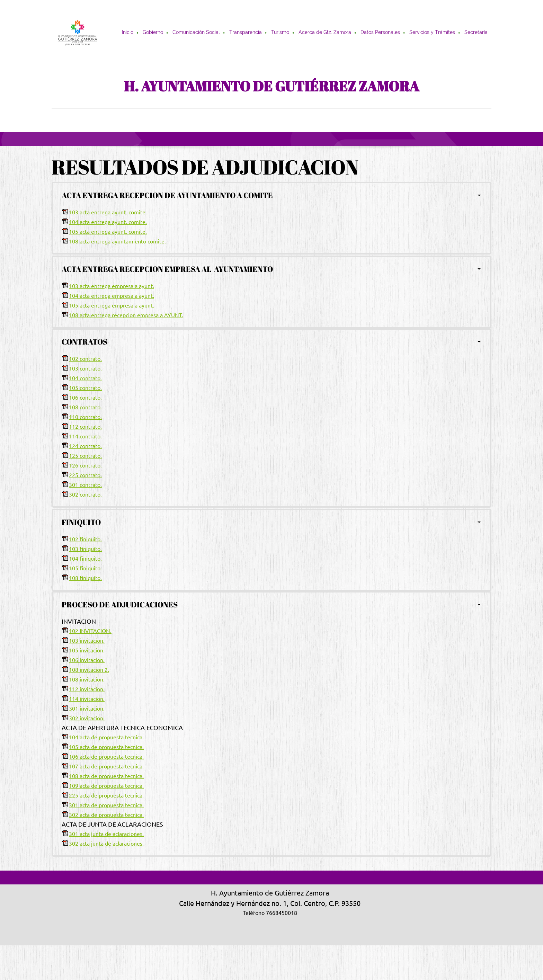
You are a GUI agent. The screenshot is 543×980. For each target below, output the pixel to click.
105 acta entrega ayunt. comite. (108, 232)
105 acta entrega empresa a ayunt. (112, 305)
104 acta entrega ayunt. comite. (108, 222)
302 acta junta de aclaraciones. (106, 844)
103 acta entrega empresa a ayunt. (112, 286)
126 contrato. (85, 465)
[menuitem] (128, 33)
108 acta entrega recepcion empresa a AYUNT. (126, 315)
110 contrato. (85, 417)
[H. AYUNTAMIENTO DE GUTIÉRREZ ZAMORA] (78, 33)
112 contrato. (85, 427)
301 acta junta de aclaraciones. (106, 834)
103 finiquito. (85, 549)
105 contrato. (85, 388)
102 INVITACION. (90, 631)
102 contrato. (85, 359)
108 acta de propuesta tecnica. (106, 776)
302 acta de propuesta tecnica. (106, 815)
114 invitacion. (87, 699)
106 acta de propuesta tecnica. (106, 757)
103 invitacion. (87, 641)
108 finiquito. (85, 578)
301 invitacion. (87, 709)
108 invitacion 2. (89, 670)
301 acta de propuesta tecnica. (106, 805)
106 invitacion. (87, 660)
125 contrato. (85, 456)
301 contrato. (85, 485)
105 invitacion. (87, 650)
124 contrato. (85, 446)
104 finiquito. (85, 559)
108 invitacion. (87, 679)
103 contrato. (85, 368)
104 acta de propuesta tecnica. (106, 737)
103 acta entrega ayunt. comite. (108, 212)
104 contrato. (85, 378)
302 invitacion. (87, 718)
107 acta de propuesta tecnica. (106, 766)
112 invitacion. (87, 689)
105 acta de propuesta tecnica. (106, 747)
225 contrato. (85, 475)
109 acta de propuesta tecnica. (106, 786)
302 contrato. (85, 495)
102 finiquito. (85, 539)
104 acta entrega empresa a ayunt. (112, 296)
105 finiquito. (85, 568)
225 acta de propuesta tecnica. (106, 795)
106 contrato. (85, 398)
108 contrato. (85, 407)
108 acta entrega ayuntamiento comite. (117, 241)
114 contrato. (85, 436)
